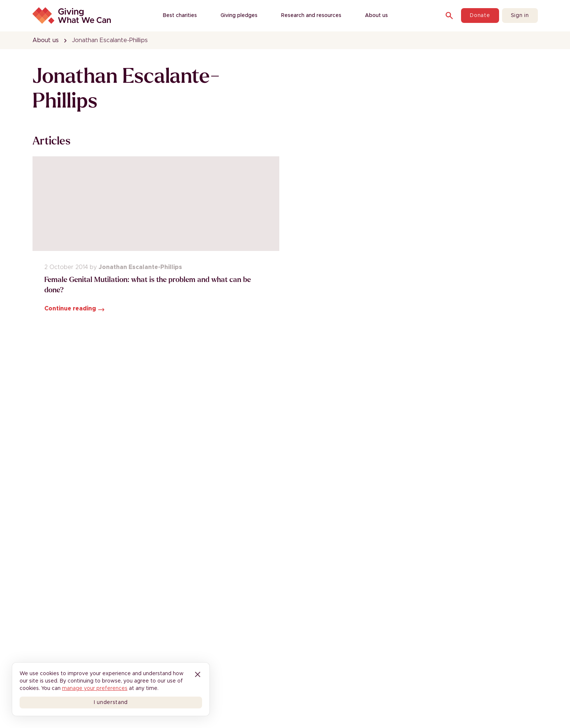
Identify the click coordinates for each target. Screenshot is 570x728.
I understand (111, 703)
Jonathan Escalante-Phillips (110, 40)
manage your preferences (95, 688)
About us (46, 40)
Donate (480, 16)
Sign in (520, 16)
